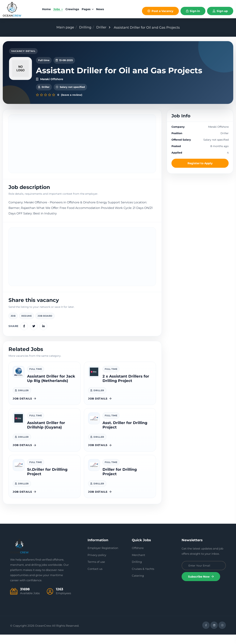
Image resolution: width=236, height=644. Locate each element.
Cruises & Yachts (143, 578)
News (100, 9)
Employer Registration (103, 557)
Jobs (58, 9)
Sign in (193, 11)
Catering (138, 585)
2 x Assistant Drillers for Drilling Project (126, 388)
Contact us (95, 578)
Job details (24, 408)
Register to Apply (200, 173)
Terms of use (96, 571)
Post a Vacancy (160, 11)
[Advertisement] (82, 153)
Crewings (72, 9)
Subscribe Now (201, 586)
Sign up (220, 11)
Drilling (85, 27)
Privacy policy (97, 564)
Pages (88, 9)
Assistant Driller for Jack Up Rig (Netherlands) (51, 388)
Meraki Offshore (50, 88)
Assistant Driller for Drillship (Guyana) (46, 434)
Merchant (138, 564)
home (46, 9)
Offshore (138, 557)
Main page (65, 27)
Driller (101, 27)
